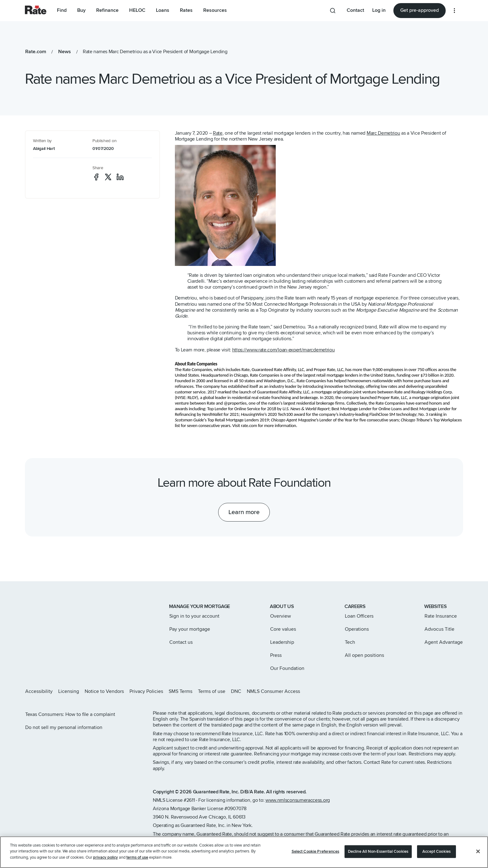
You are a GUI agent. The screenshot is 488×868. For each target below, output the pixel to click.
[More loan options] (454, 11)
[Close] (478, 859)
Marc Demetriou (383, 133)
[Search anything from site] (333, 11)
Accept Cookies (436, 859)
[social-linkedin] (120, 177)
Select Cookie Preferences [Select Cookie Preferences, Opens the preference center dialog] (315, 859)
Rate (218, 133)
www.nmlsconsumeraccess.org (298, 800)
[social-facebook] (96, 177)
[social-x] (108, 177)
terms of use (137, 865)
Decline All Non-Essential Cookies (378, 859)
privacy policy (106, 865)
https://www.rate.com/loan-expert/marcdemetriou (284, 350)
